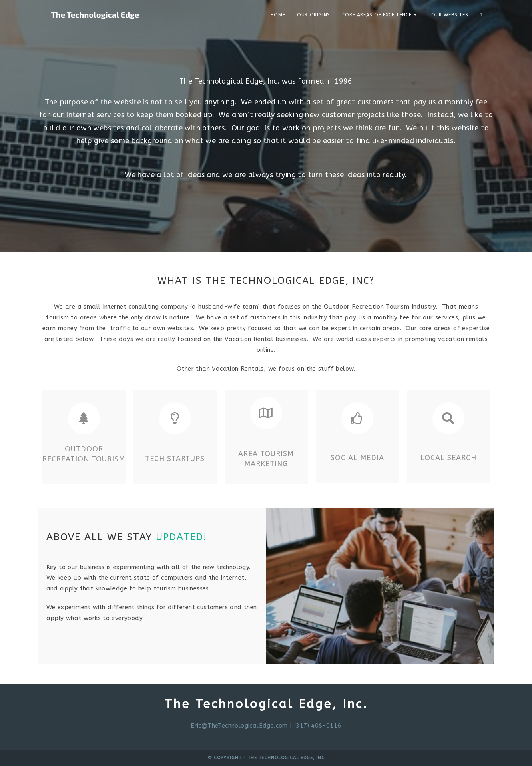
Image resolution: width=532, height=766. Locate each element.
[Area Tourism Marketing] (266, 413)
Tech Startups (175, 459)
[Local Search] (448, 418)
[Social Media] (357, 418)
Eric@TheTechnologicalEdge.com (239, 726)
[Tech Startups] (175, 418)
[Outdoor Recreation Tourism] (84, 418)
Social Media (357, 458)
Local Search (448, 458)
